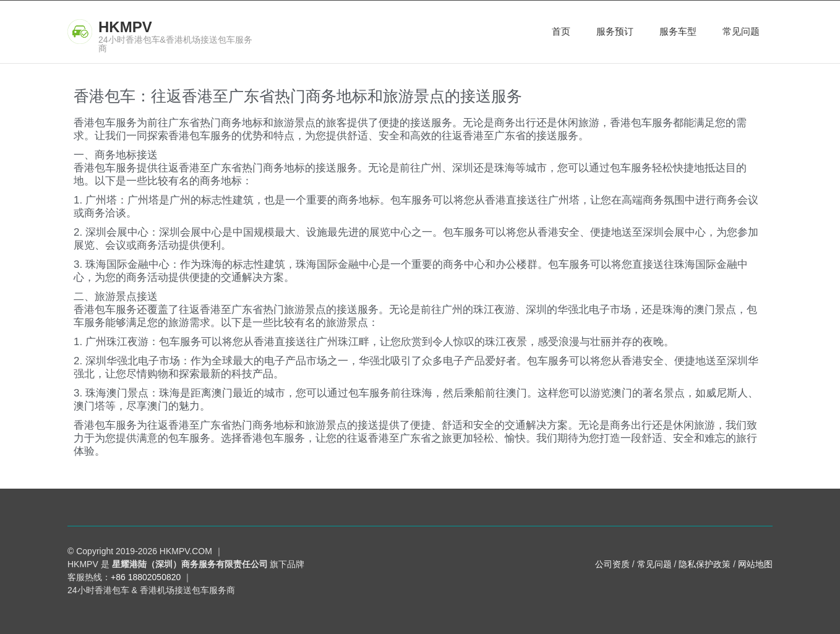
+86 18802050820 (146, 577)
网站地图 (755, 564)
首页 (561, 31)
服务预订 (615, 31)
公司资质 (612, 564)
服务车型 (678, 31)
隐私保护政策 (705, 564)
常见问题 (741, 31)
